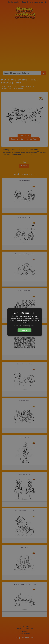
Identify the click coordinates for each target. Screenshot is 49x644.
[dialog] (24, 322)
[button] (24, 326)
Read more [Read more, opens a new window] (25, 322)
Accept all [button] (25, 330)
